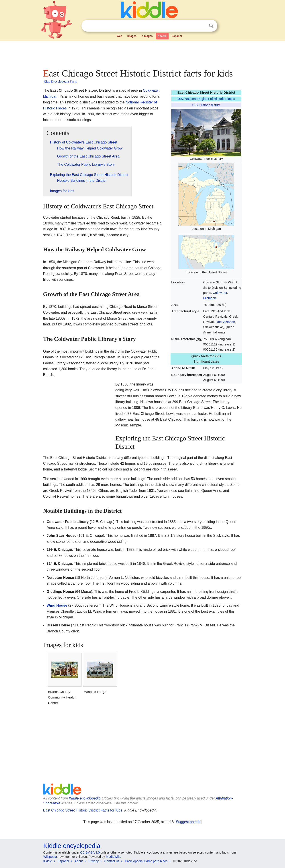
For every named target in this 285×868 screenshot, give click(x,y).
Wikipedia (50, 857)
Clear (202, 26)
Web (119, 36)
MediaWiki (113, 857)
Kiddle (48, 861)
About (79, 861)
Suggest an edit (188, 822)
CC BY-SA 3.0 (90, 852)
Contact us (112, 861)
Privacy (94, 861)
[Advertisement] (142, 53)
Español (177, 36)
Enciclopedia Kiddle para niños (146, 861)
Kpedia (162, 36)
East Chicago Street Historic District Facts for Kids (83, 810)
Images (132, 36)
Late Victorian (225, 322)
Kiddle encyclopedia (85, 798)
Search (211, 26)
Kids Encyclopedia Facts (60, 81)
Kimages (147, 36)
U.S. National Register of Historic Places (206, 99)
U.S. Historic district (206, 105)
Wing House (57, 605)
